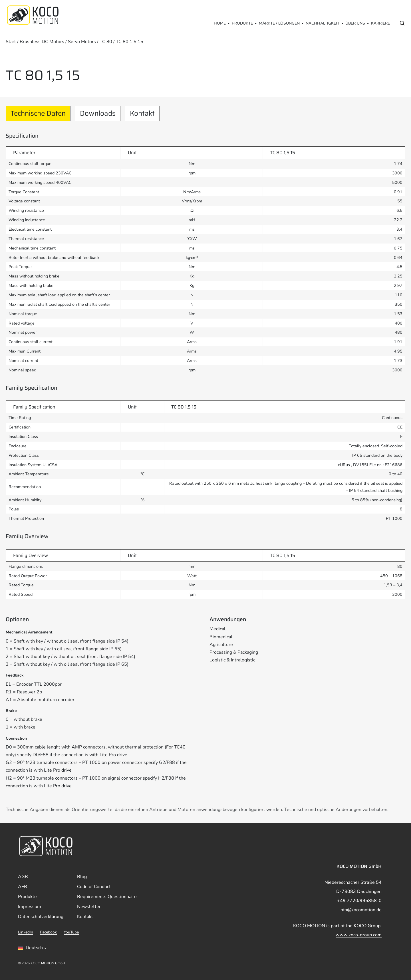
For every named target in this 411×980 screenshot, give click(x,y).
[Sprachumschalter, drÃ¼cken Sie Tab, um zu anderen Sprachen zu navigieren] (32, 948)
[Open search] (402, 23)
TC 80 (106, 42)
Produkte (242, 23)
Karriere (380, 23)
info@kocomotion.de (360, 910)
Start (11, 42)
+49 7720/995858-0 (359, 901)
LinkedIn (26, 932)
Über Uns (355, 23)
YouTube (71, 932)
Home (220, 23)
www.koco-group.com (359, 935)
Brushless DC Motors (42, 42)
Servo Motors (82, 42)
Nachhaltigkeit (323, 23)
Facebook (48, 932)
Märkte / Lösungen (279, 23)
